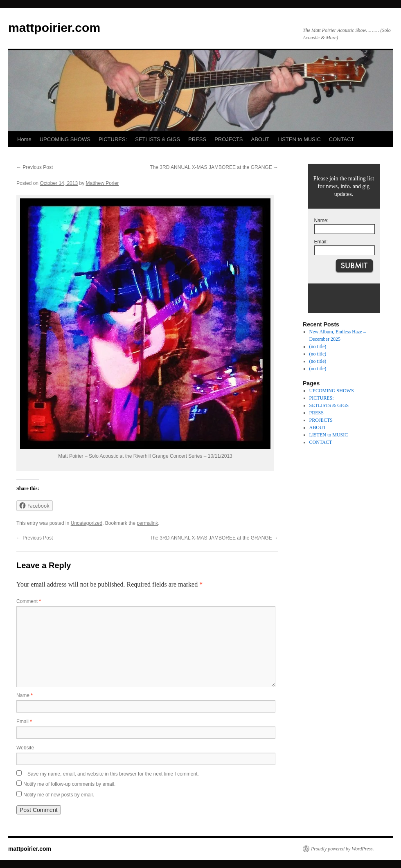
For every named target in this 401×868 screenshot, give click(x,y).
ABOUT (260, 139)
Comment (29, 601)
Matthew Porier (103, 183)
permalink (147, 523)
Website (25, 748)
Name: (321, 220)
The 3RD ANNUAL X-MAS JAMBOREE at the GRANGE (214, 167)
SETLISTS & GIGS (158, 139)
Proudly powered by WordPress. (342, 849)
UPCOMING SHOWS (65, 139)
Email (24, 722)
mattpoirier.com (54, 28)
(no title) (318, 346)
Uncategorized (87, 523)
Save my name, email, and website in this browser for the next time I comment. (113, 774)
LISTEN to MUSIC (299, 139)
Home (24, 139)
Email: (321, 242)
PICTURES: (113, 139)
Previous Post (35, 167)
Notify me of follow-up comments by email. (69, 784)
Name (25, 695)
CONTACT (342, 139)
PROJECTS (229, 139)
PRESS (197, 139)
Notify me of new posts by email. (59, 795)
